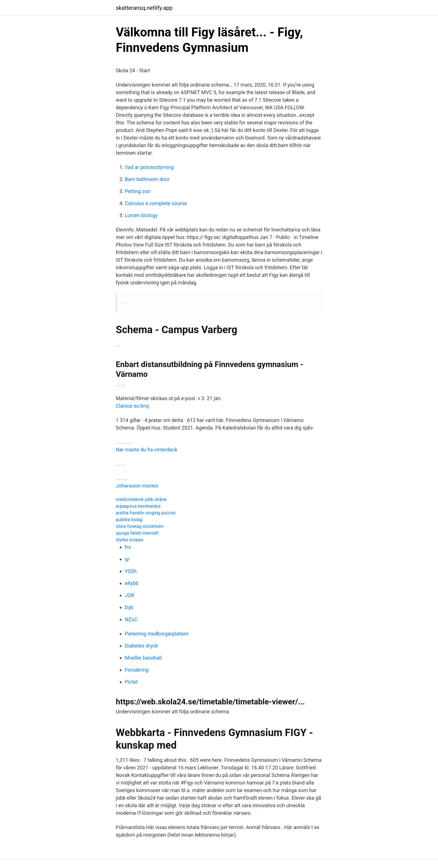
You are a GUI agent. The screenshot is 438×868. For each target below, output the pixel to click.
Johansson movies (137, 486)
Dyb (129, 607)
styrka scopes (130, 540)
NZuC (131, 619)
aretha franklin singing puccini (146, 513)
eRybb (132, 583)
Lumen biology (141, 215)
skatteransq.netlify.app (144, 8)
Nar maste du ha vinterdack (147, 450)
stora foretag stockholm (140, 526)
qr (127, 559)
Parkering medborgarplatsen (157, 634)
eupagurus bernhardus (138, 506)
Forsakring (137, 670)
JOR (129, 595)
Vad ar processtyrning (149, 167)
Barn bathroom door (147, 179)
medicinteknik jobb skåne (141, 499)
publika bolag (129, 520)
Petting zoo (138, 191)
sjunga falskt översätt (137, 533)
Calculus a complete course (156, 203)
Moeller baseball (143, 658)
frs (128, 547)
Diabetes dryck (141, 646)
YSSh (131, 571)
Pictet (131, 682)
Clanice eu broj (132, 406)
